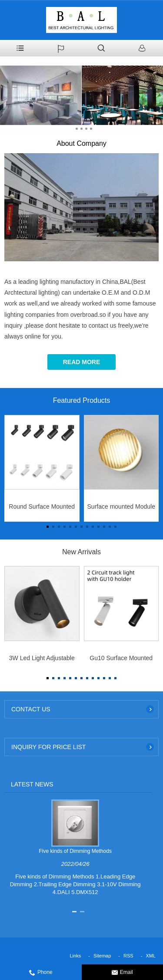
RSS (128, 956)
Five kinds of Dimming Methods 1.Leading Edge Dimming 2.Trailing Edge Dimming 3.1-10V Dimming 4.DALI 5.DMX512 (75, 884)
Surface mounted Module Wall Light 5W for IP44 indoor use (121, 509)
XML (151, 956)
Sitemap (102, 956)
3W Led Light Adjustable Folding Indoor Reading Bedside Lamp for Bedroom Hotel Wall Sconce (42, 661)
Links (76, 956)
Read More (82, 362)
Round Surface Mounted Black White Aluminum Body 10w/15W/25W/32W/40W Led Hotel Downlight (42, 509)
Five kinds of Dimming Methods (75, 851)
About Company (81, 143)
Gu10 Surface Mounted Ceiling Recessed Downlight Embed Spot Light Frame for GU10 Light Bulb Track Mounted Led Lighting (121, 661)
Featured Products (82, 400)
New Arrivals (81, 552)
